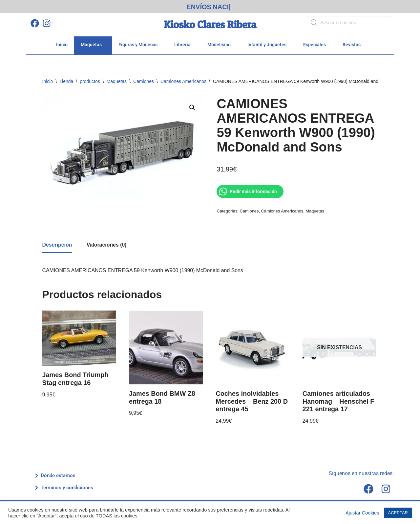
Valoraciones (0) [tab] (107, 243)
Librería (184, 42)
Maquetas (93, 42)
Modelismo (221, 42)
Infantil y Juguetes (269, 42)
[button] (192, 106)
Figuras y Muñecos (140, 42)
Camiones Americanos (183, 79)
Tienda (66, 79)
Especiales (316, 42)
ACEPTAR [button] (398, 513)
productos (90, 79)
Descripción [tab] (57, 243)
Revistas (353, 42)
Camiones (144, 79)
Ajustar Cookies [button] (362, 513)
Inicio (62, 42)
